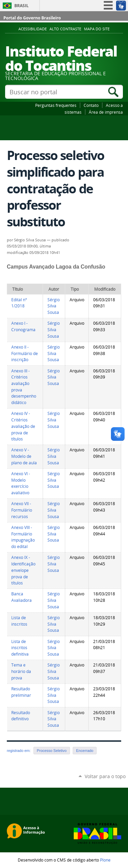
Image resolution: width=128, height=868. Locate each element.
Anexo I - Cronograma (23, 326)
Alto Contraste (65, 29)
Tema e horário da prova (21, 671)
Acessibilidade (33, 29)
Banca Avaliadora (22, 597)
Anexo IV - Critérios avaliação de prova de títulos (23, 426)
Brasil (22, 6)
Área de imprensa (106, 112)
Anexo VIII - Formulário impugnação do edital (23, 537)
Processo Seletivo (52, 751)
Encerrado (85, 751)
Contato (91, 105)
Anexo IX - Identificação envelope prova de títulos (23, 570)
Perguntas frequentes (56, 105)
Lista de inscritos (19, 621)
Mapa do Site (97, 29)
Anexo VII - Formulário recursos (22, 510)
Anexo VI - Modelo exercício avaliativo (21, 483)
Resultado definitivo (21, 716)
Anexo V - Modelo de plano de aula (24, 456)
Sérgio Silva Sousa (54, 306)
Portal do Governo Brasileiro (32, 18)
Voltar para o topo (105, 776)
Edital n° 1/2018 (19, 303)
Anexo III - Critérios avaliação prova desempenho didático (24, 387)
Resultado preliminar (21, 692)
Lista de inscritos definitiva (20, 648)
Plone (105, 860)
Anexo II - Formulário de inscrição (25, 353)
